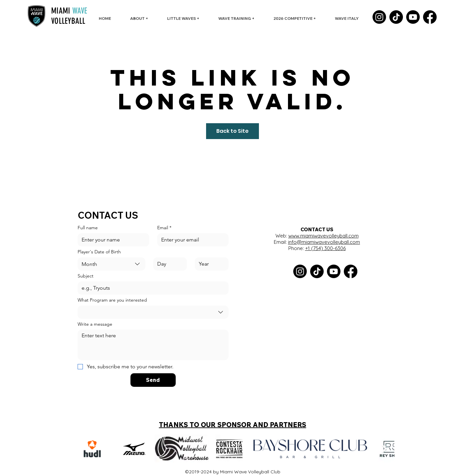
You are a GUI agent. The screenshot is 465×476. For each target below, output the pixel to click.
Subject (86, 276)
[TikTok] (396, 17)
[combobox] (111, 264)
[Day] (168, 264)
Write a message (95, 324)
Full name (88, 228)
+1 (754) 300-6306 (325, 248)
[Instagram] (379, 17)
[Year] (210, 264)
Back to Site (232, 131)
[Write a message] (153, 345)
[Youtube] (413, 17)
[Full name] (111, 240)
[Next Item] (384, 449)
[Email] (191, 240)
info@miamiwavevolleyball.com (324, 242)
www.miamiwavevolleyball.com (323, 236)
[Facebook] (430, 17)
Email (164, 228)
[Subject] (151, 288)
